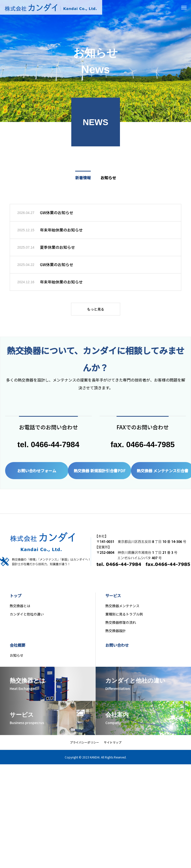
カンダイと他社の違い (27, 617)
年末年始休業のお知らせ (61, 230)
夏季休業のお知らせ (57, 248)
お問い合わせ (117, 648)
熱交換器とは (20, 609)
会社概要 (18, 648)
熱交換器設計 (116, 634)
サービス (113, 599)
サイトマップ (113, 745)
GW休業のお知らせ (57, 213)
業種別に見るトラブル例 (124, 617)
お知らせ (17, 658)
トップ (16, 599)
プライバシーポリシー (84, 745)
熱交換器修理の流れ (121, 626)
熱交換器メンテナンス (122, 609)
